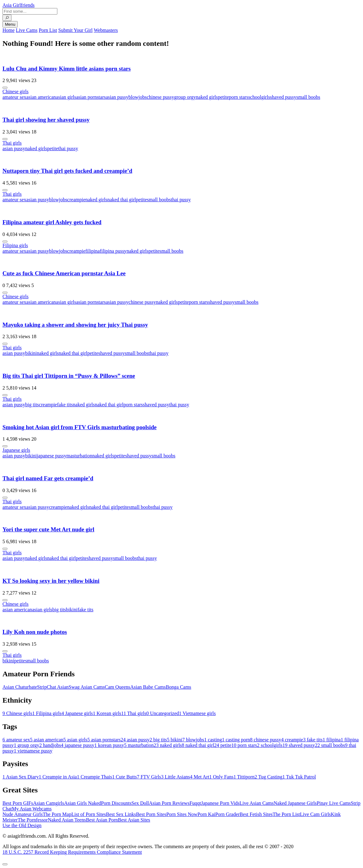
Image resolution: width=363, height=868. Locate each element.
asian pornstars (91, 97)
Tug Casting (268, 777)
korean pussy (109, 745)
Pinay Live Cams (334, 803)
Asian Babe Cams (148, 687)
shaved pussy (283, 97)
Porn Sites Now (182, 814)
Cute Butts (124, 777)
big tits (32, 405)
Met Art (200, 777)
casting (213, 740)
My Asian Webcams (32, 809)
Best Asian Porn (102, 820)
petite (224, 97)
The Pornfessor (33, 820)
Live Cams (27, 30)
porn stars (239, 97)
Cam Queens (117, 687)
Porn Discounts (116, 803)
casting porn (236, 740)
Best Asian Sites (134, 820)
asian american (41, 97)
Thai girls (12, 143)
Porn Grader (227, 814)
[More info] (5, 88)
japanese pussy (52, 456)
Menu (10, 24)
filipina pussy (113, 251)
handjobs (50, 745)
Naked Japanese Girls (295, 803)
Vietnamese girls (197, 713)
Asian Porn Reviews (169, 803)
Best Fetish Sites (256, 814)
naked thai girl (122, 200)
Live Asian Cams (257, 803)
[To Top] (5, 864)
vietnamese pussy (33, 751)
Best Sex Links (121, 814)
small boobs (308, 97)
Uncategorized (163, 713)
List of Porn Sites (89, 814)
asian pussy (117, 97)
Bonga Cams (179, 687)
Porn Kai (206, 814)
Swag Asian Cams (86, 687)
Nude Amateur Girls (23, 814)
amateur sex (14, 97)
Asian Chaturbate (20, 687)
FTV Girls (149, 777)
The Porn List (286, 814)
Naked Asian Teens (67, 820)
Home (9, 30)
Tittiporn (244, 777)
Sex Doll (140, 803)
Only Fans (221, 777)
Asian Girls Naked (83, 803)
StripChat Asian (53, 687)
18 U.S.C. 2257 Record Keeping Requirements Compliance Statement (72, 852)
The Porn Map (57, 814)
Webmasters (106, 30)
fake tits (65, 405)
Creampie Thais (94, 777)
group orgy (185, 97)
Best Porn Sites (151, 814)
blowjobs (138, 97)
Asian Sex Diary (21, 777)
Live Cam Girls (316, 814)
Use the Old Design (22, 825)
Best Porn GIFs (18, 803)
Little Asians (175, 777)
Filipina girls (15, 245)
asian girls (66, 97)
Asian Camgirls (49, 803)
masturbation (79, 456)
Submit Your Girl (75, 30)
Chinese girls (15, 92)
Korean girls (107, 713)
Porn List (48, 30)
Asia (19, 5)
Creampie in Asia (58, 777)
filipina (92, 251)
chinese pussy (160, 97)
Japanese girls (16, 450)
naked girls (207, 97)
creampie (76, 200)
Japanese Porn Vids (220, 803)
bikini (31, 353)
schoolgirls (259, 97)
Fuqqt (195, 803)
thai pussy (68, 148)
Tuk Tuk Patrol (299, 777)
